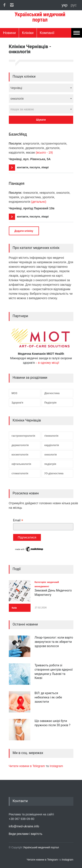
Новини (9, 33)
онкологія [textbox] (17, 99)
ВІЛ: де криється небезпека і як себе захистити (48, 697)
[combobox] (41, 88)
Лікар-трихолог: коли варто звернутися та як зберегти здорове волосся (54, 642)
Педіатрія (50, 403)
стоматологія (20, 473)
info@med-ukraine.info (24, 826)
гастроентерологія (23, 436)
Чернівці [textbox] (16, 88)
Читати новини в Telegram (27, 766)
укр (65, 5)
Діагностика (52, 393)
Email (18, 520)
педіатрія (50, 464)
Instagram (56, 766)
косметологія (20, 455)
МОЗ (15, 393)
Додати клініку (24, 231)
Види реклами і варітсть (26, 834)
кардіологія (52, 445)
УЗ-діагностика (54, 473)
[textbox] (41, 109)
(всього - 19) (44, 152)
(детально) (39, 202)
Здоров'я (17, 403)
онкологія (51, 455)
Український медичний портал (41, 847)
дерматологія (20, 445)
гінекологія (51, 436)
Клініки (28, 33)
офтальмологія (21, 464)
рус (74, 5)
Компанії (47, 33)
